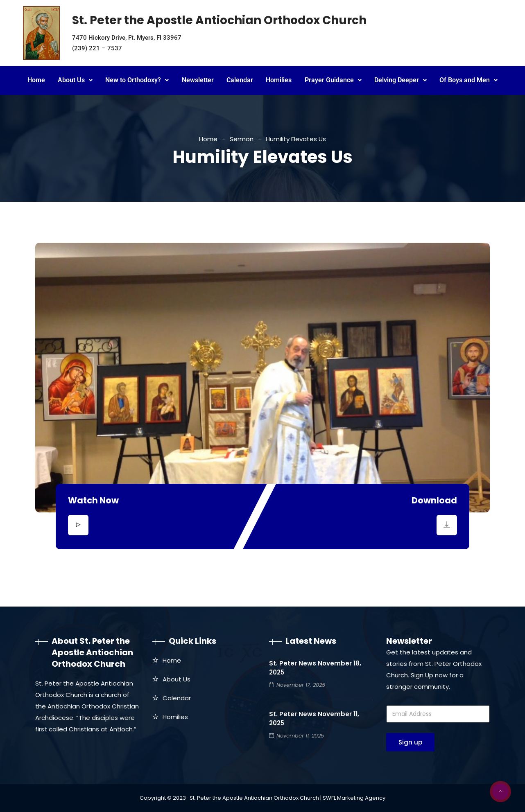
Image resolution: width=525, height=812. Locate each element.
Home (36, 80)
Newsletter (198, 80)
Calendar (240, 80)
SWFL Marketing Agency (354, 798)
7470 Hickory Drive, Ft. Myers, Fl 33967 (127, 38)
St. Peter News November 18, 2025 (315, 668)
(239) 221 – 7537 (97, 48)
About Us (75, 80)
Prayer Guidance (333, 80)
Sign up (410, 742)
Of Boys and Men (468, 80)
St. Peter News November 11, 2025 (314, 718)
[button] (75, 80)
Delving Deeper (401, 80)
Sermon (242, 139)
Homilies (279, 80)
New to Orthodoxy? (137, 80)
